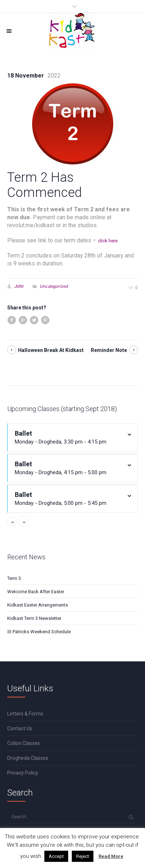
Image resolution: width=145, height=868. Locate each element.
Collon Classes (24, 743)
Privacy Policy (23, 773)
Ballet (68, 438)
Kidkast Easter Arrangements (38, 605)
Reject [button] (83, 856)
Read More (111, 856)
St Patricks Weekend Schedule (39, 632)
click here (108, 241)
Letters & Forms (25, 714)
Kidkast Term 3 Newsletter (34, 618)
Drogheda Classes (28, 758)
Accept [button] (56, 856)
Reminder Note (109, 350)
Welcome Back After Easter (36, 592)
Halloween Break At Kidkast (51, 350)
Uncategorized (54, 286)
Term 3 (14, 578)
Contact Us (20, 728)
